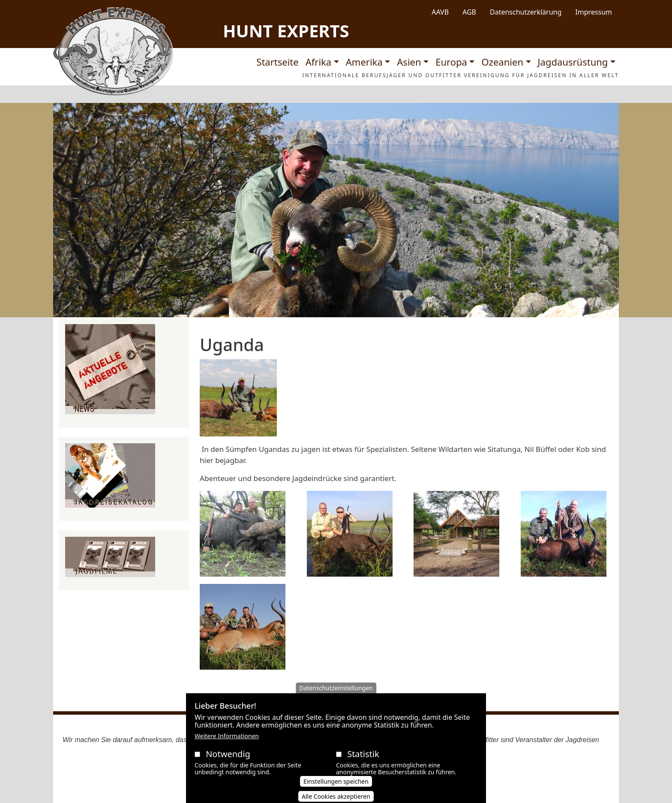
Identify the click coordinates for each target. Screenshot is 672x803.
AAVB (440, 12)
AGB (469, 12)
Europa (451, 62)
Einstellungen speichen (336, 790)
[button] (238, 401)
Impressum (594, 12)
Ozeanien (502, 62)
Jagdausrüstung (573, 62)
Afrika (318, 62)
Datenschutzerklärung (526, 12)
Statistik (363, 762)
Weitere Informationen (227, 744)
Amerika (364, 62)
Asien (409, 62)
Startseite (277, 62)
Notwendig (228, 762)
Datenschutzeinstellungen (336, 696)
